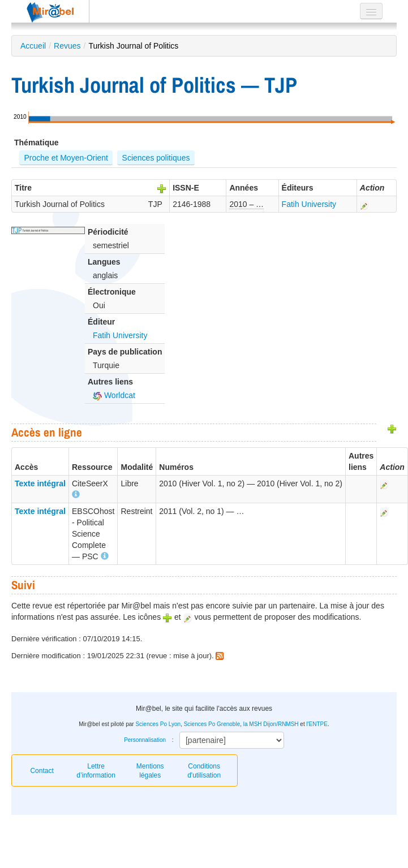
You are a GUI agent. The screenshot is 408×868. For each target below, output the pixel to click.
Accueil (33, 46)
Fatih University (309, 204)
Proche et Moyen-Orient (66, 158)
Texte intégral (40, 483)
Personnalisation (145, 740)
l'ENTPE (317, 724)
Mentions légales (150, 771)
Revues (67, 46)
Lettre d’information (96, 771)
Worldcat (114, 395)
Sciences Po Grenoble (212, 724)
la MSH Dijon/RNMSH (271, 724)
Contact (42, 771)
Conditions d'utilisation (204, 771)
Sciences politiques (156, 158)
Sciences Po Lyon (158, 724)
